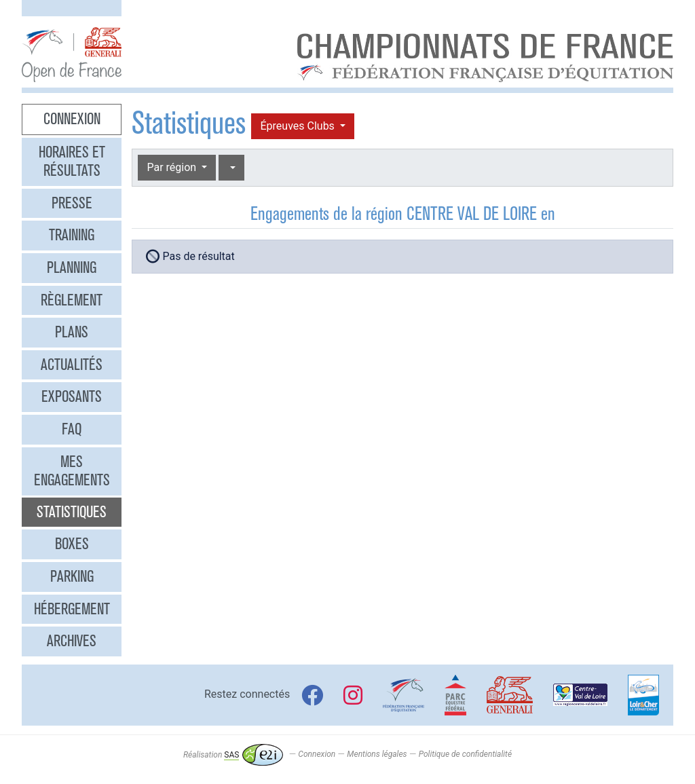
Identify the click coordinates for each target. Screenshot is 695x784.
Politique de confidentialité (465, 755)
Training (72, 235)
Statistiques (72, 512)
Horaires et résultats (72, 162)
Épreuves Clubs (298, 126)
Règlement (72, 300)
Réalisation (233, 755)
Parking (72, 576)
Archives (72, 641)
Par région (173, 167)
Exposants (72, 396)
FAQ (72, 429)
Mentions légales (377, 755)
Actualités (72, 365)
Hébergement (72, 609)
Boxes (72, 544)
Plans (72, 332)
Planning (72, 267)
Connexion (72, 119)
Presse (72, 203)
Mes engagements (72, 471)
